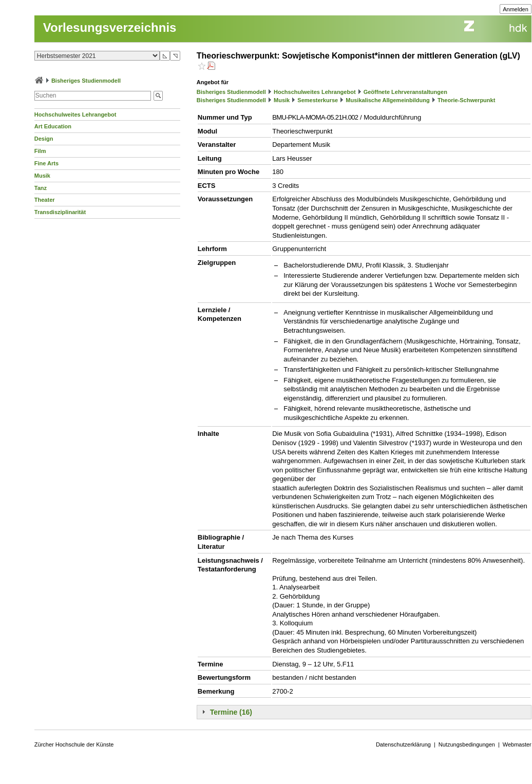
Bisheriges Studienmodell (86, 81)
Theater (45, 200)
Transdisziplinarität (60, 212)
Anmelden (516, 9)
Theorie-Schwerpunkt (466, 100)
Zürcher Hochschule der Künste (74, 744)
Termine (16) (231, 712)
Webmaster (517, 744)
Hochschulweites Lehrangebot (75, 114)
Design (44, 139)
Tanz (41, 188)
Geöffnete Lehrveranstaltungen (405, 92)
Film (40, 151)
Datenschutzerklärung (403, 744)
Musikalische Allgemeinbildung (387, 100)
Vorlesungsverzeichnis (110, 27)
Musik (42, 176)
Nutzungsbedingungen (467, 744)
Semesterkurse (318, 100)
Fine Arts (46, 163)
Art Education (53, 126)
